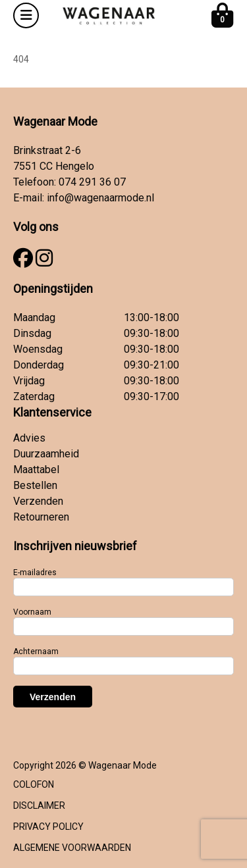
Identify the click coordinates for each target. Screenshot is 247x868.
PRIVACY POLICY (48, 827)
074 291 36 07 (92, 182)
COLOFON (34, 784)
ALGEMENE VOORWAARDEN (72, 848)
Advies (29, 438)
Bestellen (35, 485)
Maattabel (36, 470)
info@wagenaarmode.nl (100, 198)
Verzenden (38, 501)
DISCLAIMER (39, 805)
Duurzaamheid (46, 454)
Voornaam (32, 612)
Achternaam (36, 651)
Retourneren (41, 517)
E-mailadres (35, 573)
